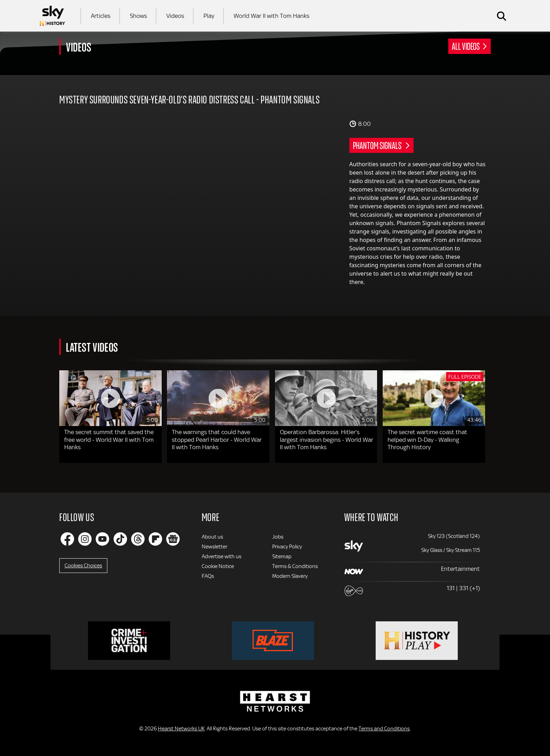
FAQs (208, 576)
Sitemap (282, 556)
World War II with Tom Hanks (271, 16)
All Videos (466, 46)
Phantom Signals (378, 145)
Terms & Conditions (295, 566)
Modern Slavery (290, 576)
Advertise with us (222, 556)
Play (209, 16)
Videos (175, 16)
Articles (101, 16)
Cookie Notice (218, 566)
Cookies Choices (83, 566)
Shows (138, 16)
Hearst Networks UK (181, 729)
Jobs (278, 537)
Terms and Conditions (384, 729)
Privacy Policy (287, 547)
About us (212, 537)
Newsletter (214, 547)
